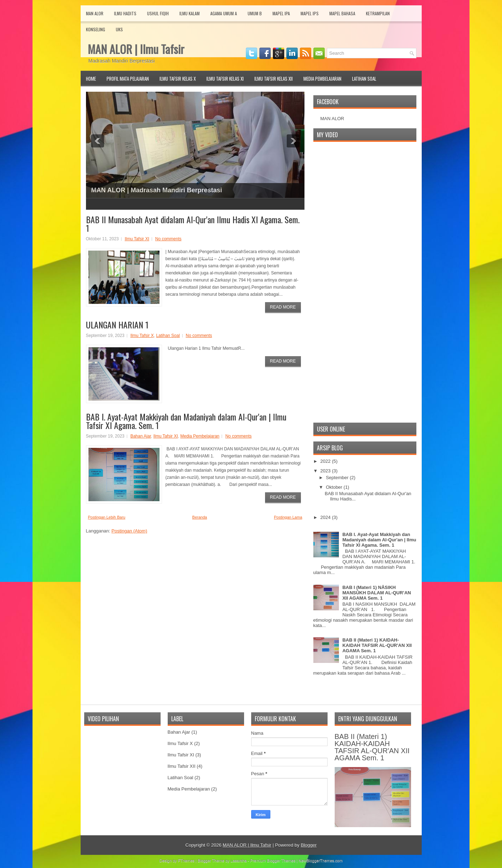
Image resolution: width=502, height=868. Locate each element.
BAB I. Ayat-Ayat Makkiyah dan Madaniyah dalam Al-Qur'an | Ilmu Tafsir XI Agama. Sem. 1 (186, 421)
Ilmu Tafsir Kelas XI (225, 79)
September (338, 478)
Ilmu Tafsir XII (182, 766)
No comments (168, 239)
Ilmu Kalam (190, 13)
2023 (326, 471)
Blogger (309, 845)
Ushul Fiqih (158, 13)
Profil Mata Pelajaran (128, 79)
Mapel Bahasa (342, 13)
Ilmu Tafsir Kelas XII (274, 79)
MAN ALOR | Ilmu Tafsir (136, 49)
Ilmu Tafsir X (142, 336)
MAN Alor (95, 13)
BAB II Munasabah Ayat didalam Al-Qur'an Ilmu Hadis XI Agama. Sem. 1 (193, 224)
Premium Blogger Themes (273, 861)
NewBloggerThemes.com (321, 861)
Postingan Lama (288, 517)
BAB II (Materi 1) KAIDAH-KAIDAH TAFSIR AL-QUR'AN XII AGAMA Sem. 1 (377, 645)
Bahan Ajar (141, 436)
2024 (326, 517)
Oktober (335, 487)
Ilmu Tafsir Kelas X (178, 79)
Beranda (200, 517)
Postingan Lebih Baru (107, 517)
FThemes (186, 861)
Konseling (96, 29)
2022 (326, 461)
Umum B (255, 13)
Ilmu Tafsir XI (137, 239)
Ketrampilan (378, 13)
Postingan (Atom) (129, 531)
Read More (283, 307)
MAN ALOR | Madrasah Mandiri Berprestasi (157, 190)
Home (91, 79)
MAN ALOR (332, 119)
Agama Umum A (224, 13)
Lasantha (239, 861)
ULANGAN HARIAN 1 (117, 325)
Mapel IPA (281, 13)
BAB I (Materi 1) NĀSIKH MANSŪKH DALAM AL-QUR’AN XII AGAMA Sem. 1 (377, 593)
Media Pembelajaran (322, 79)
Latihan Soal (364, 79)
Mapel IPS (310, 13)
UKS (119, 29)
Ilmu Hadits (125, 13)
